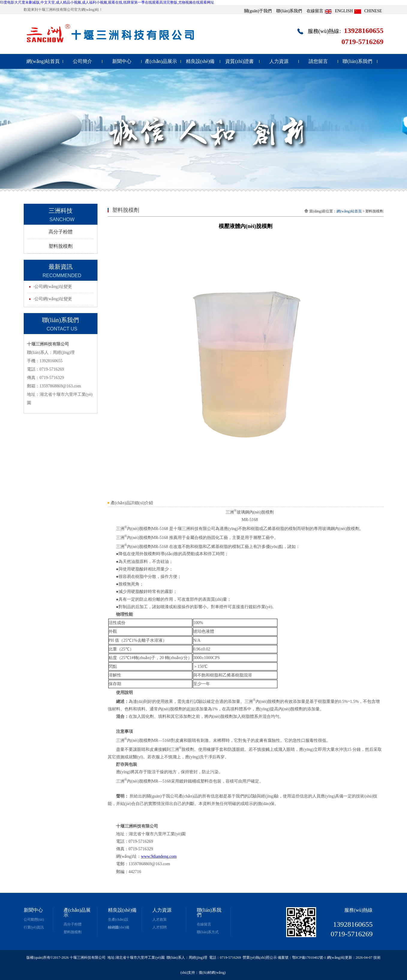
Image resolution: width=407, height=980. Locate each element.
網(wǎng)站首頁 (43, 61)
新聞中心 (122, 61)
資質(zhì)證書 (239, 61)
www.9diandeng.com (159, 856)
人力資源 (279, 61)
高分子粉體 (61, 232)
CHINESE (373, 11)
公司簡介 (82, 61)
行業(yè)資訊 (34, 927)
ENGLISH (344, 11)
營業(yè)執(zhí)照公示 (260, 958)
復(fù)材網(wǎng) (212, 973)
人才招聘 (160, 927)
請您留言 (318, 61)
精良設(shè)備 (200, 61)
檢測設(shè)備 (119, 927)
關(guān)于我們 (258, 11)
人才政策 (160, 919)
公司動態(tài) (34, 919)
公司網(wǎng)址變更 (53, 287)
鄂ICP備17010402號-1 (309, 958)
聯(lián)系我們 (289, 11)
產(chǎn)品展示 (161, 61)
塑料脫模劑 (61, 246)
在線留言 (315, 11)
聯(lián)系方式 (208, 932)
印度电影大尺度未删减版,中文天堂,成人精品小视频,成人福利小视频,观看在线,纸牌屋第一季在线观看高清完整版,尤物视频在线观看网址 (107, 2)
